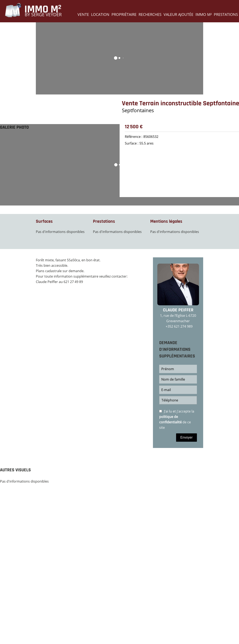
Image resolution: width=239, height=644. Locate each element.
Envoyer (187, 437)
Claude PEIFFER (178, 310)
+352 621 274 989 (179, 326)
